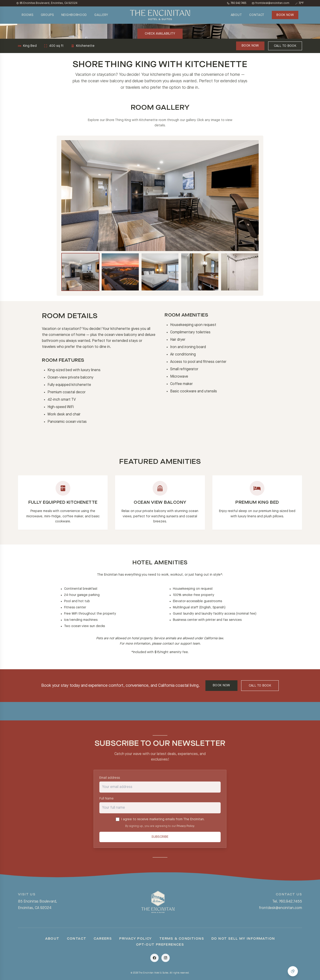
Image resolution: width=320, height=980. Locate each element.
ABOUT (236, 15)
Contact (77, 941)
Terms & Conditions (182, 941)
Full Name (107, 800)
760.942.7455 (237, 3)
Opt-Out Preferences (160, 947)
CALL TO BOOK (285, 46)
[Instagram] (166, 960)
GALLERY (101, 15)
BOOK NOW (285, 15)
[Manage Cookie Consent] (293, 971)
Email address (110, 780)
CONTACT (257, 15)
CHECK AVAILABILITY (160, 34)
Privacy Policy (185, 828)
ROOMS (28, 15)
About (52, 941)
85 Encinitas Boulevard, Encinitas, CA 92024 (47, 3)
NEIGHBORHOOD (74, 15)
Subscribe (160, 841)
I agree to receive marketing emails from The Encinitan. (163, 821)
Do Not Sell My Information (243, 941)
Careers (103, 941)
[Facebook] (154, 960)
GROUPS (47, 15)
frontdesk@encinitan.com (271, 3)
